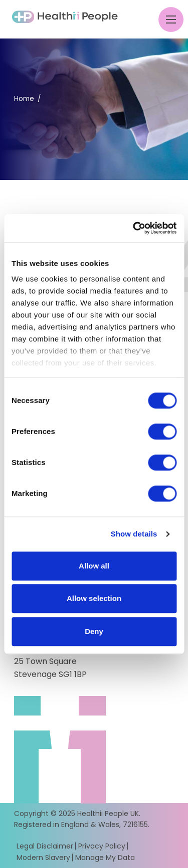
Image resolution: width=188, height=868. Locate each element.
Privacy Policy (102, 846)
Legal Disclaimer (45, 846)
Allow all (94, 566)
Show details (134, 534)
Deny (94, 631)
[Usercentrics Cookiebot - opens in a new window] (134, 228)
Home (24, 99)
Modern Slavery (43, 857)
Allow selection (94, 598)
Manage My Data (105, 857)
